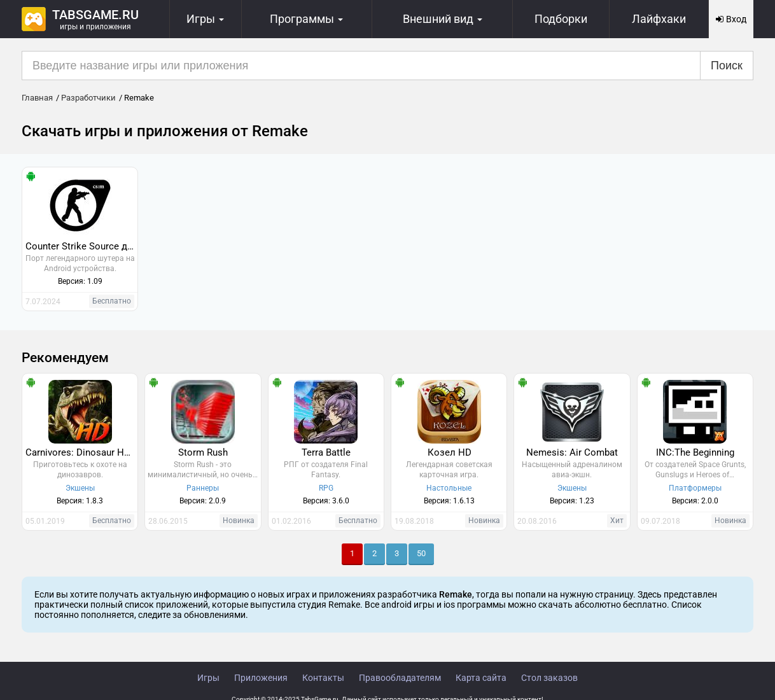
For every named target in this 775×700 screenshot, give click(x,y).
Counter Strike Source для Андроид (81, 246)
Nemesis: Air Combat (572, 452)
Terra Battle (326, 452)
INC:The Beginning (695, 452)
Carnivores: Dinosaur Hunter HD (81, 452)
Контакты (323, 678)
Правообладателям (400, 678)
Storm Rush (203, 452)
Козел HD (450, 452)
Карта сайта (481, 678)
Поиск (727, 66)
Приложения (261, 678)
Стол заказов (549, 678)
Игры (208, 678)
